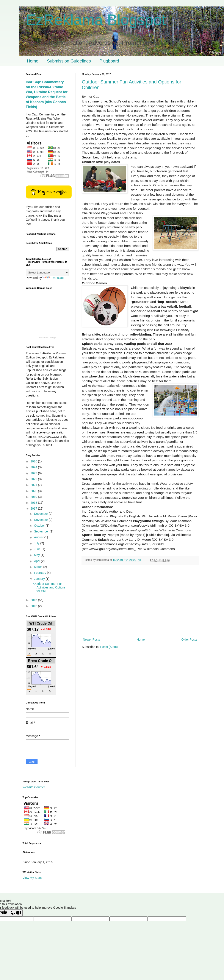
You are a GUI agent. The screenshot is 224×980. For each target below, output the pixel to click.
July (37, 543)
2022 (34, 479)
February (41, 573)
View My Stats (32, 878)
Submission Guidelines (69, 61)
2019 (34, 497)
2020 (34, 491)
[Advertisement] (140, 601)
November (41, 520)
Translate (53, 278)
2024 (34, 467)
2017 (34, 508)
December (41, 514)
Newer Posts (92, 639)
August (39, 537)
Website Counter (34, 787)
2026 (34, 461)
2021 (34, 485)
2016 (34, 600)
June (38, 549)
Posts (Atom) (109, 647)
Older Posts (189, 639)
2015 (34, 606)
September (42, 531)
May (37, 555)
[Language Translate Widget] (47, 273)
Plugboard (109, 61)
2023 (34, 473)
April (38, 561)
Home (33, 61)
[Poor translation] (16, 913)
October (40, 526)
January (40, 579)
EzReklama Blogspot (96, 20)
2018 (34, 503)
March (39, 567)
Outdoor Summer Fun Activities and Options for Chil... (49, 587)
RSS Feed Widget (48, 338)
